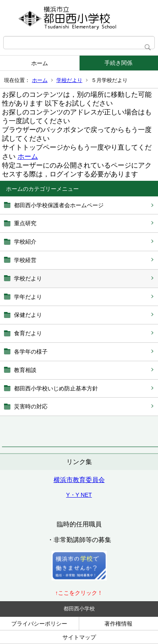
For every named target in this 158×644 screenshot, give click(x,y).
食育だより (28, 333)
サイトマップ (79, 637)
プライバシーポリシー (39, 624)
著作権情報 (118, 624)
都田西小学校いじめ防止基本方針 (56, 388)
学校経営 (25, 260)
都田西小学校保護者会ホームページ (59, 205)
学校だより (69, 80)
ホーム (40, 63)
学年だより (28, 297)
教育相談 (25, 370)
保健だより (28, 315)
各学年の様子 (31, 352)
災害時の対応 (31, 406)
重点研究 (25, 223)
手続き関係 (118, 63)
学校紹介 (25, 242)
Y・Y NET (79, 495)
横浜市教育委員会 (79, 480)
